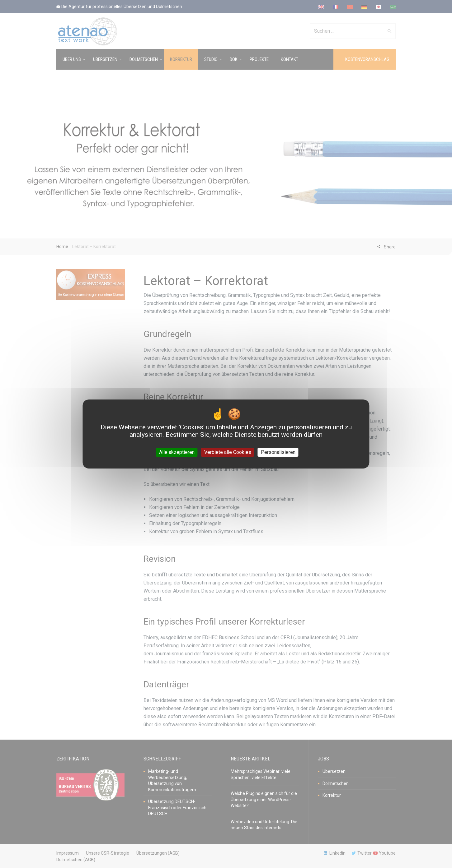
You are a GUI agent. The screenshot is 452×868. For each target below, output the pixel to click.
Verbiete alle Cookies (228, 452)
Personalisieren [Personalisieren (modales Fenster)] (278, 452)
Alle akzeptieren (177, 452)
